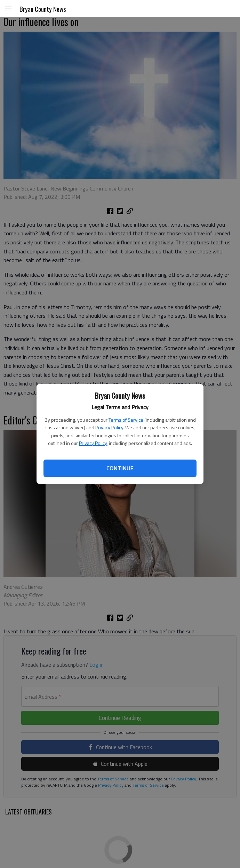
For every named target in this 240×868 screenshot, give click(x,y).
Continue (120, 468)
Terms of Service (126, 420)
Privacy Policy (109, 427)
